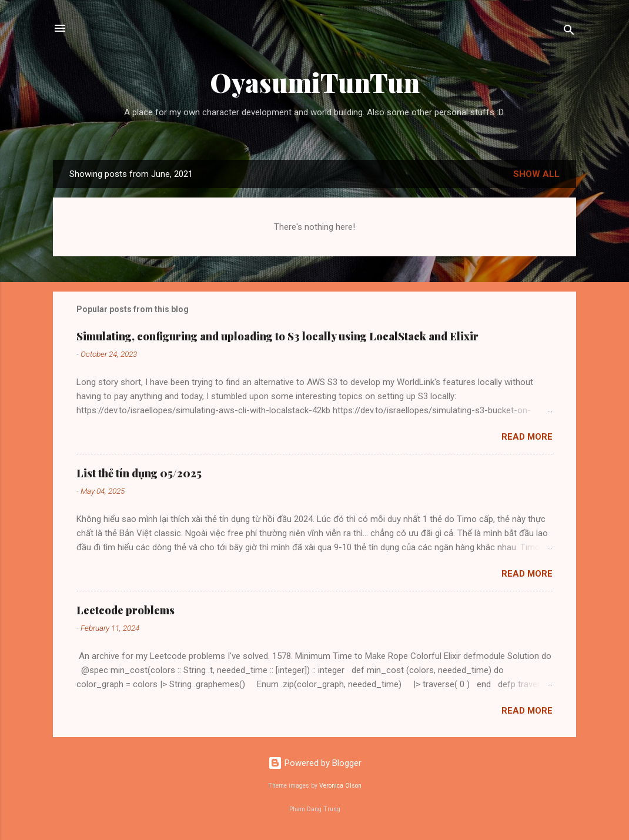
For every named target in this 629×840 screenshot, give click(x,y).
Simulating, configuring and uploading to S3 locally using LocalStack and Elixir (277, 336)
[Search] (569, 32)
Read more (527, 437)
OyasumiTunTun (315, 82)
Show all (536, 174)
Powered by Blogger (315, 763)
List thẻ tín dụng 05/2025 (139, 473)
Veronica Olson (340, 786)
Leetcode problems (126, 610)
